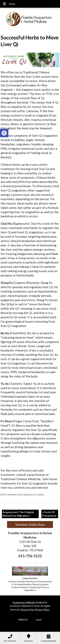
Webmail (23, 619)
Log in (39, 619)
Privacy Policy (42, 609)
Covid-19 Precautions (49, 514)
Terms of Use (27, 609)
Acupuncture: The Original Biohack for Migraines (18, 514)
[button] (4, 133)
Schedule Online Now (30, 525)
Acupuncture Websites (24, 602)
